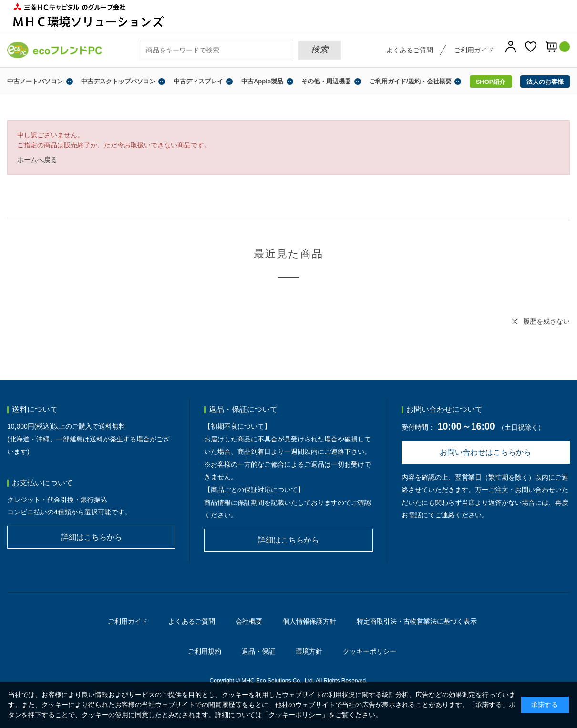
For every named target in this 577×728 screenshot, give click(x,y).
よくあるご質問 (410, 50)
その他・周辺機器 (326, 81)
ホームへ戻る (37, 160)
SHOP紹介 (491, 82)
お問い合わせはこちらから (485, 452)
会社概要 (249, 621)
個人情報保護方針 (309, 621)
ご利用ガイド (474, 50)
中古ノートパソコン (35, 81)
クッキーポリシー (370, 651)
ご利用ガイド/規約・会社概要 (410, 81)
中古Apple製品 (262, 81)
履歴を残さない (546, 321)
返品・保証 (258, 651)
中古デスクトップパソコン (118, 81)
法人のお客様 (545, 82)
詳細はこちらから (92, 537)
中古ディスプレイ (198, 81)
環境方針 (309, 651)
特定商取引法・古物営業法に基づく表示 (417, 621)
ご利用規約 (205, 651)
